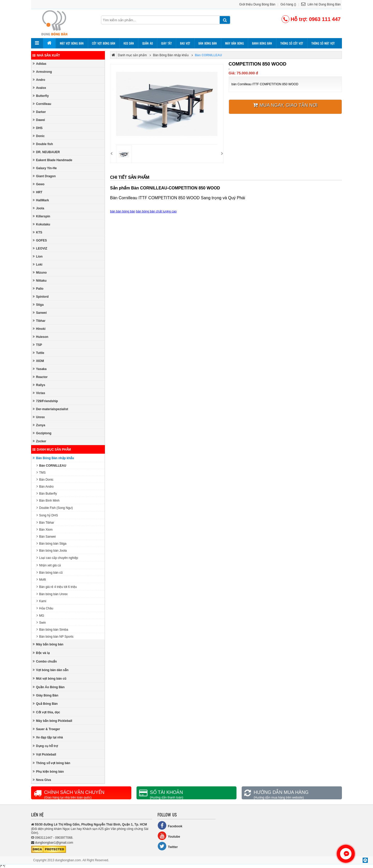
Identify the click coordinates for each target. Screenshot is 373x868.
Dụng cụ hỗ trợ (45, 746)
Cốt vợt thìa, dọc (46, 712)
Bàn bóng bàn (208, 43)
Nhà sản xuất (46, 55)
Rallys (39, 385)
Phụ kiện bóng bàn (48, 771)
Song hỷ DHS (47, 515)
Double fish (43, 144)
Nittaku (40, 280)
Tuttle (38, 353)
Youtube (169, 836)
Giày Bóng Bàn (45, 695)
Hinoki (39, 329)
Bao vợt (185, 43)
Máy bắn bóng (234, 43)
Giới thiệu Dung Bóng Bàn (257, 4)
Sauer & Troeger (46, 729)
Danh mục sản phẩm (52, 450)
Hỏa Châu (45, 608)
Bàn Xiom (45, 529)
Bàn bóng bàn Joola (52, 550)
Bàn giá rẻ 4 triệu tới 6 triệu (57, 587)
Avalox (39, 88)
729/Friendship (45, 401)
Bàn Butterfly (47, 493)
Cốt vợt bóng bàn (104, 43)
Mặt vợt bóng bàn (72, 43)
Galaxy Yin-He (45, 168)
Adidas (40, 64)
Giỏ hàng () (288, 4)
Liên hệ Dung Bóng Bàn (321, 4)
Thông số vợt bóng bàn (51, 763)
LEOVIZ (40, 248)
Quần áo (148, 43)
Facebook (170, 825)
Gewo (39, 184)
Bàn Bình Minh (48, 500)
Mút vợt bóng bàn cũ (49, 678)
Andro (39, 80)
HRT (38, 192)
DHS (38, 128)
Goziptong (42, 433)
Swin (41, 622)
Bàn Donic (45, 479)
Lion (38, 256)
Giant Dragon (44, 176)
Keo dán (129, 43)
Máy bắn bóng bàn (48, 644)
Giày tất (166, 43)
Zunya (39, 425)
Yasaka (40, 369)
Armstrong (42, 72)
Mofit (41, 579)
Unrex (39, 417)
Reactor (40, 377)
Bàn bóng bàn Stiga (51, 543)
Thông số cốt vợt (292, 43)
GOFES (40, 240)
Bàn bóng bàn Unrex (52, 594)
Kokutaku (41, 224)
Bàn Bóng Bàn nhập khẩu (53, 458)
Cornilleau (42, 104)
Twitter (168, 846)
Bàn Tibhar (45, 522)
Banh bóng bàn (262, 43)
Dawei (39, 120)
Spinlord (41, 297)
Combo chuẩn (45, 661)
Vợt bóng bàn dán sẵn (51, 670)
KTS (37, 232)
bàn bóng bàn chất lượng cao (156, 211)
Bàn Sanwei (46, 536)
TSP (37, 345)
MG (40, 616)
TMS (41, 472)
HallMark (41, 200)
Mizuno (40, 272)
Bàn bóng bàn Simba (52, 629)
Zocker (39, 441)
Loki (38, 264)
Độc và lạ (41, 653)
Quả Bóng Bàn (45, 704)
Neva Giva (42, 780)
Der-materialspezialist (50, 409)
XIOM (38, 361)
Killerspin (41, 216)
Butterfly (41, 96)
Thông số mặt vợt (323, 43)
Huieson (40, 337)
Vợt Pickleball (44, 754)
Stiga (38, 305)
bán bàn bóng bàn (123, 211)
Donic (39, 136)
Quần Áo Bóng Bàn (49, 687)
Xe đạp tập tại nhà (48, 737)
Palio (38, 289)
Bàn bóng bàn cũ (50, 572)
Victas (39, 393)
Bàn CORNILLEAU (51, 465)
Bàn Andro (45, 486)
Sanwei (40, 313)
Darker (39, 112)
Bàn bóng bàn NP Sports (55, 636)
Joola (38, 208)
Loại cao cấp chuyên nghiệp (57, 558)
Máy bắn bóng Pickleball (52, 721)
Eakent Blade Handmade (52, 160)
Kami (41, 601)
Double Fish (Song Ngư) (55, 508)
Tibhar (39, 321)
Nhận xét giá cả (49, 565)
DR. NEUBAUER (46, 152)
